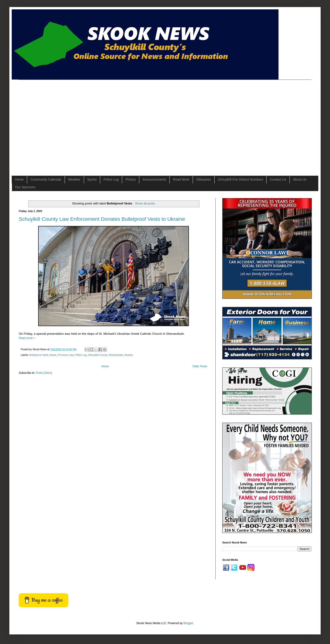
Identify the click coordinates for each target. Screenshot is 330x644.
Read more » (27, 338)
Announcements (154, 179)
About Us (300, 179)
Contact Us (278, 179)
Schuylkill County (97, 355)
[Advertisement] (44, 124)
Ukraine (129, 355)
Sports (92, 179)
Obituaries (204, 179)
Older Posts (200, 366)
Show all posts (145, 203)
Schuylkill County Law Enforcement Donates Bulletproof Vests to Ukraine (102, 219)
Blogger (188, 623)
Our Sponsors (25, 187)
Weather (74, 179)
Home (19, 179)
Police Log (111, 179)
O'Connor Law (66, 355)
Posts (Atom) (44, 373)
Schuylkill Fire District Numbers (241, 179)
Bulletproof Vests (39, 355)
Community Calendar (46, 179)
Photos (131, 179)
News (53, 355)
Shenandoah (116, 355)
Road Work (181, 179)
